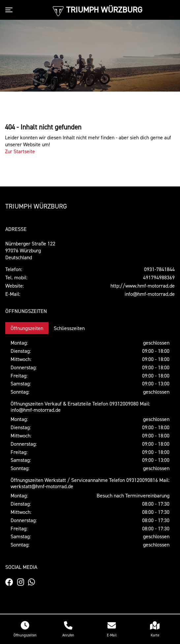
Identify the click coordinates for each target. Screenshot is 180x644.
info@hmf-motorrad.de (150, 294)
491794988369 (159, 277)
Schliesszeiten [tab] (69, 328)
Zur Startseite (20, 151)
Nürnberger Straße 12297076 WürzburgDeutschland (30, 250)
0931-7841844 (159, 269)
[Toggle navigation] (10, 10)
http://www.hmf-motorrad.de (143, 286)
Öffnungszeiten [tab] (27, 328)
